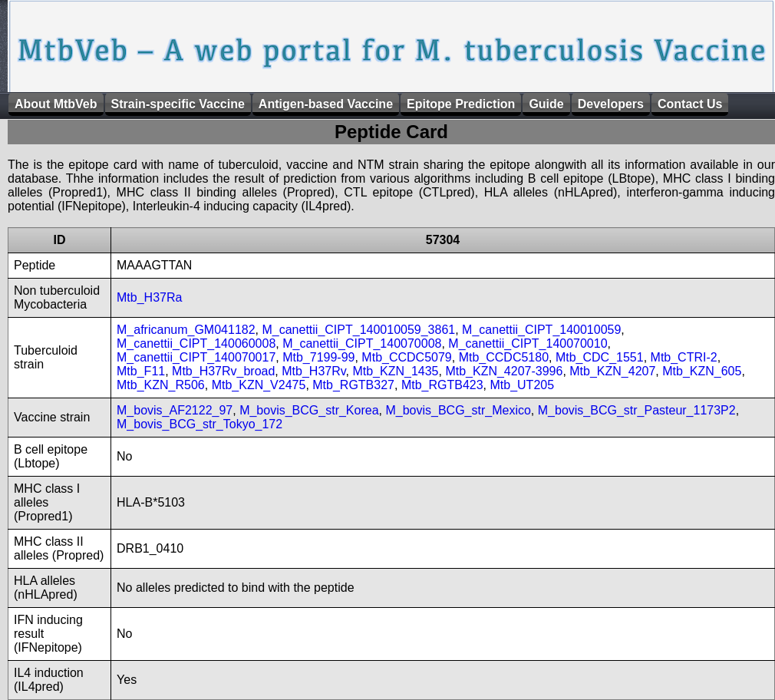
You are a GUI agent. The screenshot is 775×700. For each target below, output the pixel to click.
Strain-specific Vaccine (178, 104)
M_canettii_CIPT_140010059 (541, 330)
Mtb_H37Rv (313, 371)
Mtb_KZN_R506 (161, 385)
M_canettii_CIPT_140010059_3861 (358, 330)
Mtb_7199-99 (318, 357)
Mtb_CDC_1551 (600, 357)
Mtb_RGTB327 (353, 385)
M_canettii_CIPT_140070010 (528, 343)
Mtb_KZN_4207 (612, 371)
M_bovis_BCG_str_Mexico (458, 410)
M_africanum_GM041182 (186, 330)
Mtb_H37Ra (149, 297)
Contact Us (690, 104)
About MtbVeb (56, 104)
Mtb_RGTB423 (442, 385)
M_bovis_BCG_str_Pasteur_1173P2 (637, 410)
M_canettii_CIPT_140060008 (196, 343)
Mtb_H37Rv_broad (223, 371)
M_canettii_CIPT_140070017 (196, 357)
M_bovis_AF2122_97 (175, 410)
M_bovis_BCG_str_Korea (309, 410)
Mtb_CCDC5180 (504, 357)
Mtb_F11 (141, 371)
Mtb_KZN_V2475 (259, 385)
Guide (546, 104)
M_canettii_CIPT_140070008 (362, 343)
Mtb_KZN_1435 (395, 371)
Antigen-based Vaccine (326, 104)
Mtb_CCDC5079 (406, 357)
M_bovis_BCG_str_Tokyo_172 (200, 424)
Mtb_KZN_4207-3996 (504, 371)
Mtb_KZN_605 (702, 371)
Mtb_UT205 (522, 385)
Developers (611, 104)
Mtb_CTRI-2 (684, 357)
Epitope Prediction (461, 104)
